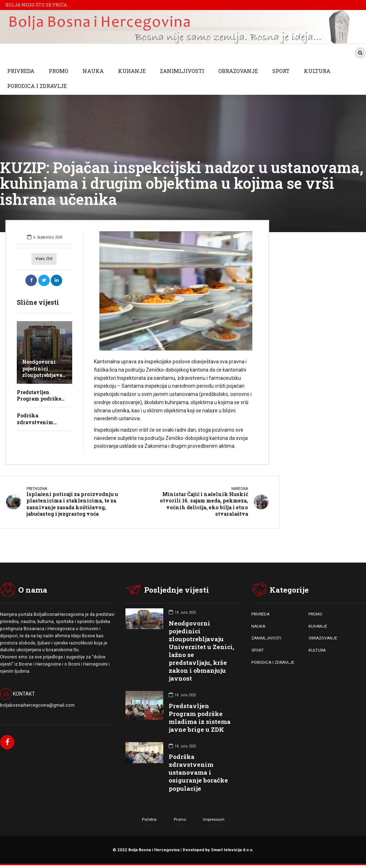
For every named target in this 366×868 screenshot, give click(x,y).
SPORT (281, 71)
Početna (149, 819)
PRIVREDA (21, 71)
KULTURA (317, 71)
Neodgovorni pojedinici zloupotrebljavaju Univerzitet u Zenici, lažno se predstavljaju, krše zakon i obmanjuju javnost (201, 651)
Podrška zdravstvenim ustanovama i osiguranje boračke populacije (198, 772)
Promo (180, 819)
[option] (176, 291)
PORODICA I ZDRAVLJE (37, 86)
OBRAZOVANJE (238, 71)
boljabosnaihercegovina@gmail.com (37, 705)
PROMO (58, 71)
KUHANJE (132, 71)
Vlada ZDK (44, 259)
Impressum (214, 819)
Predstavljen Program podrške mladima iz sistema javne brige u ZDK (200, 717)
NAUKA (93, 71)
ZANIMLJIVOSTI (182, 71)
